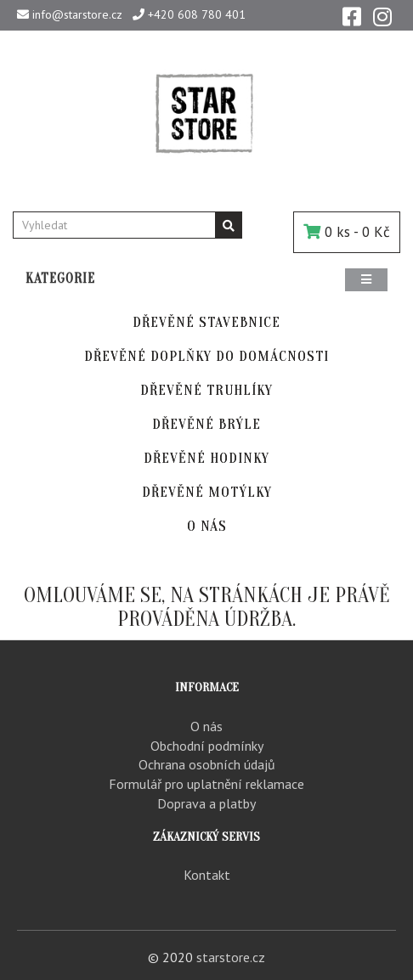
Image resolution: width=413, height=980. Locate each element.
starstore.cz (231, 957)
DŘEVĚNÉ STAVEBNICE (206, 322)
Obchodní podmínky (207, 746)
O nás (206, 726)
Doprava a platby (206, 803)
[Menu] (366, 280)
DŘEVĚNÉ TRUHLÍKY (206, 390)
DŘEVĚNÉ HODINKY (206, 458)
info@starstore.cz (70, 14)
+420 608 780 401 (189, 14)
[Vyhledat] (114, 225)
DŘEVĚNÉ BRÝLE (206, 424)
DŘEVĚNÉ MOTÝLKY (207, 492)
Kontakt (207, 875)
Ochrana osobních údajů (207, 764)
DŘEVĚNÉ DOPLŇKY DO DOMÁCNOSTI (206, 356)
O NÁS (207, 526)
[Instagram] (382, 15)
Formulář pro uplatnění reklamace (206, 784)
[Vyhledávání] (229, 225)
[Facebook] (352, 15)
